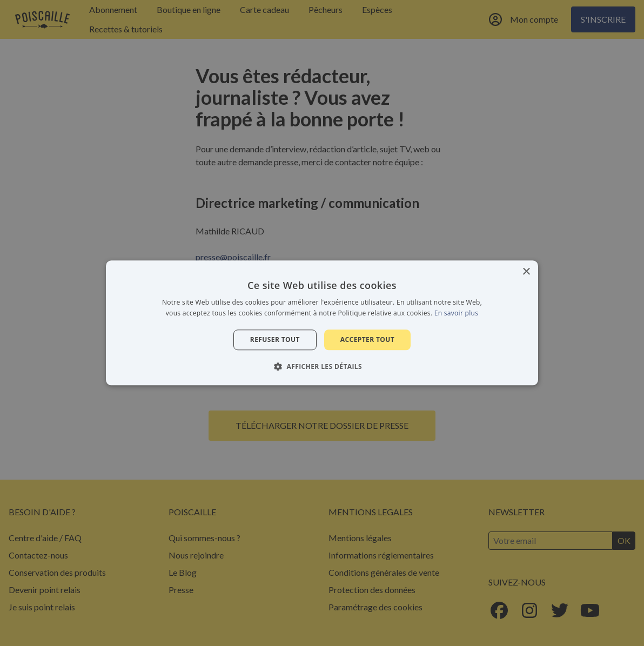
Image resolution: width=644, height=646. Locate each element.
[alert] (322, 323)
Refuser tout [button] (275, 339)
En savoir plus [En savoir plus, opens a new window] (456, 314)
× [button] (526, 272)
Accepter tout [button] (367, 339)
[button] (322, 367)
